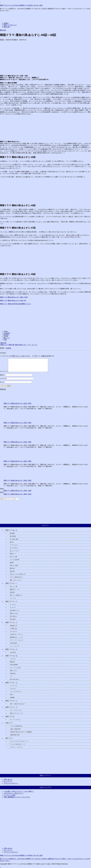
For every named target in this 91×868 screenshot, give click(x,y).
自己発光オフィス (15, 610)
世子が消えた (13, 616)
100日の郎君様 (14, 665)
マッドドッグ (13, 686)
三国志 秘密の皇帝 (15, 729)
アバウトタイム (14, 545)
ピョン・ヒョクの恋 (15, 668)
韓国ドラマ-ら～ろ (11, 707)
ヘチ (11, 676)
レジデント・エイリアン (16, 747)
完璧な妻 (12, 592)
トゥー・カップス (15, 646)
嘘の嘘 (12, 562)
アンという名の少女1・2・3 (17, 744)
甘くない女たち (14, 548)
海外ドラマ (9, 738)
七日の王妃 (13, 652)
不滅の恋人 (13, 673)
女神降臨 (12, 697)
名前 (2, 375)
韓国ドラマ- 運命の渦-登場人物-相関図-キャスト (16, 304)
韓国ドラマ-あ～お (11, 530)
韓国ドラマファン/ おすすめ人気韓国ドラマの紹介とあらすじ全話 (21, 5)
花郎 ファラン (14, 671)
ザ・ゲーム (13, 605)
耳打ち (12, 695)
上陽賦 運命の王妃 (15, 735)
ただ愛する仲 (13, 629)
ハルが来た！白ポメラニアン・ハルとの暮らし (19, 791)
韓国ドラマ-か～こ (11, 583)
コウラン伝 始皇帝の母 (16, 726)
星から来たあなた (15, 679)
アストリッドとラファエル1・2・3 (19, 741)
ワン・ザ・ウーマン (15, 720)
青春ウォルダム (14, 613)
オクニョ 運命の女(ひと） (17, 577)
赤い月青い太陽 (14, 539)
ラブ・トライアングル (16, 710)
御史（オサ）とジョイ (16, 580)
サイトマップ (8, 781)
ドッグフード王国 (9, 795)
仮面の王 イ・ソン (15, 589)
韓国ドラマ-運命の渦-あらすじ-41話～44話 (17, 442)
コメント (4, 371)
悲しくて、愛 (13, 587)
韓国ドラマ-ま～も (11, 683)
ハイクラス (13, 659)
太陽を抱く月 (13, 626)
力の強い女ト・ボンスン (16, 634)
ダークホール (13, 631)
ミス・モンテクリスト (16, 692)
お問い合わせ (8, 780)
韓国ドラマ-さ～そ (11, 601)
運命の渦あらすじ (21, 345)
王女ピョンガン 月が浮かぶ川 (18, 574)
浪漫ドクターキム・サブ (16, 713)
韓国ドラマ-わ (10, 716)
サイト (2, 382)
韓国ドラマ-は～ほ (11, 656)
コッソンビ (13, 598)
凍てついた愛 (13, 557)
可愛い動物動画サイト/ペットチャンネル (17, 797)
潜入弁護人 (13, 619)
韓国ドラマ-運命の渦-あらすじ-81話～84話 (17, 403)
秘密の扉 (12, 662)
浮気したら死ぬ (14, 565)
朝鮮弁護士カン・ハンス (17, 637)
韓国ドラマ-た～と (11, 622)
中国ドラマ (9, 723)
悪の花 (12, 542)
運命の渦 (3, 343)
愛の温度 (12, 533)
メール (3, 379)
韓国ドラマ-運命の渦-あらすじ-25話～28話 (17, 423)
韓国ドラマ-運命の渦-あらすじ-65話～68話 (17, 461)
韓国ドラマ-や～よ (11, 701)
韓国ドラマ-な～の (11, 649)
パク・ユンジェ (32, 345)
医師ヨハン (13, 554)
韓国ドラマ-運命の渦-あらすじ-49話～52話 (14, 297)
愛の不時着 (13, 536)
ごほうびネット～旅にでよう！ (14, 793)
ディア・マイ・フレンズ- (17, 640)
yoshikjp (8, 348)
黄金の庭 (12, 571)
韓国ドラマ (4, 345)
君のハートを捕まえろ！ (16, 595)
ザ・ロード (13, 607)
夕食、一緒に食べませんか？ (17, 704)
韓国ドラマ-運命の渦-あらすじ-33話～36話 (17, 480)
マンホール (13, 689)
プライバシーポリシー (11, 783)
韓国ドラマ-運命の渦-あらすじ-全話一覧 (13, 300)
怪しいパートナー (15, 551)
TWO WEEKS (14, 643)
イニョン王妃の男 (15, 560)
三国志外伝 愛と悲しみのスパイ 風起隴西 (21, 732)
